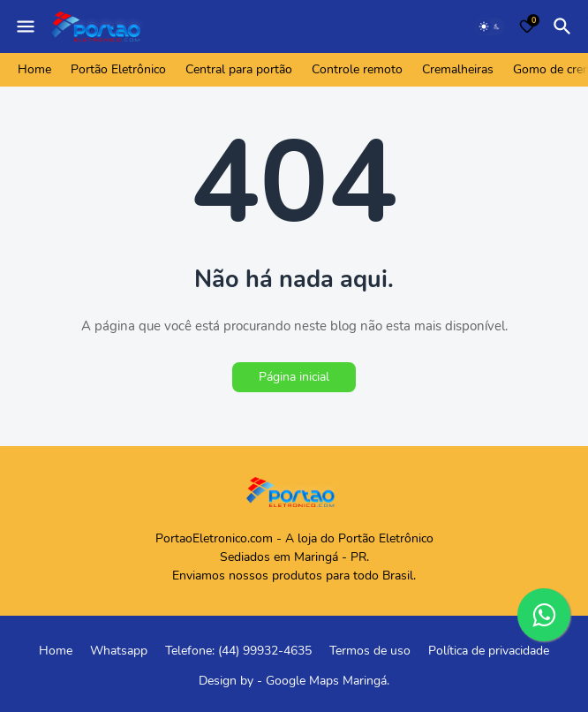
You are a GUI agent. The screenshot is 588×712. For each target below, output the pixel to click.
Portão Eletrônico (118, 69)
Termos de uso (370, 651)
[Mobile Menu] (26, 27)
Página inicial (294, 377)
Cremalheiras (458, 69)
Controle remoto (357, 69)
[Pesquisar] (565, 27)
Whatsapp (119, 651)
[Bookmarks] (527, 27)
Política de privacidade (489, 651)
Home (34, 69)
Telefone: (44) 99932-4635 (238, 651)
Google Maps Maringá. (328, 681)
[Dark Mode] (490, 27)
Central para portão (239, 69)
